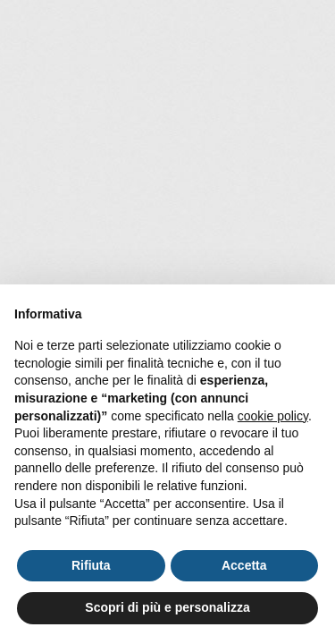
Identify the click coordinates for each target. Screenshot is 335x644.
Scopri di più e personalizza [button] (167, 607)
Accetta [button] (244, 565)
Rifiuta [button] (91, 565)
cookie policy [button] (273, 416)
